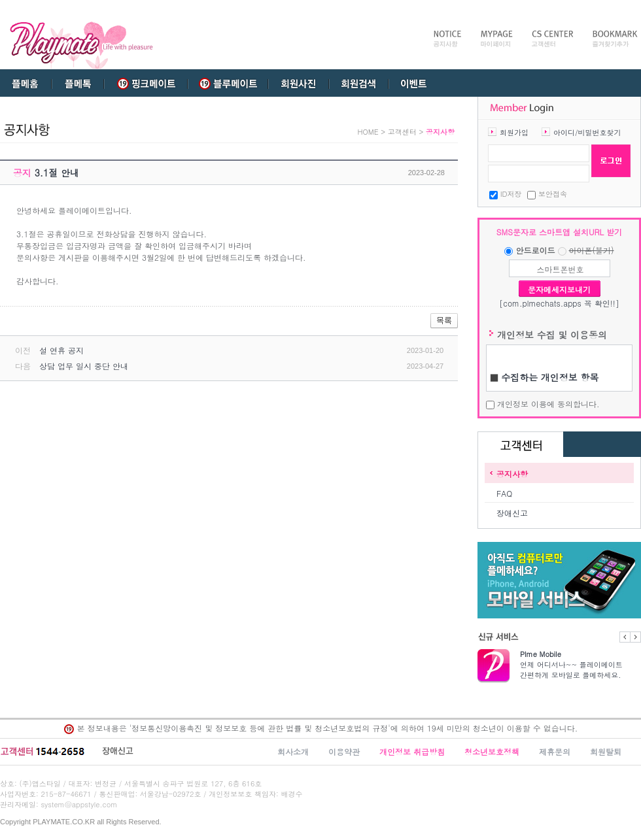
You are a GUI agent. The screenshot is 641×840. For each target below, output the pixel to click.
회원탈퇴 (606, 751)
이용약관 (344, 751)
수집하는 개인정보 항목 (550, 377)
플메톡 (78, 83)
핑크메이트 (146, 83)
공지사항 (512, 474)
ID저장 (511, 194)
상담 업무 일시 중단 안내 (84, 366)
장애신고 (512, 513)
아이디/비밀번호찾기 (587, 132)
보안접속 (553, 194)
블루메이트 (226, 83)
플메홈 (26, 83)
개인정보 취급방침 (412, 751)
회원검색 (359, 83)
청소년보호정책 (492, 751)
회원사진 (297, 83)
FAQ (504, 493)
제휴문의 (555, 751)
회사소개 (293, 751)
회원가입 (514, 132)
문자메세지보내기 (559, 289)
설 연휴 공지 (61, 350)
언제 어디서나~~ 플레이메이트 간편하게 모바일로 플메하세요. (580, 664)
